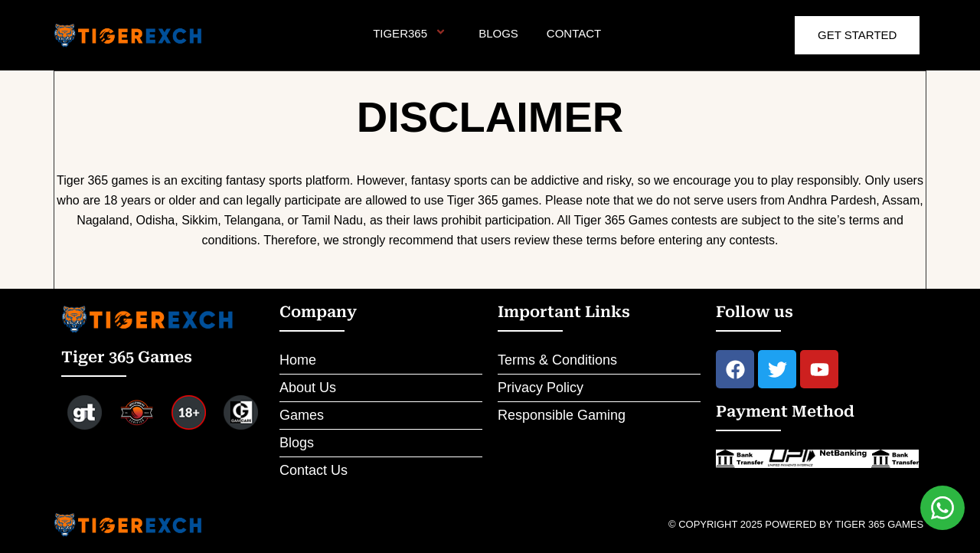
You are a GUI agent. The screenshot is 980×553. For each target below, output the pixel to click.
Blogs (498, 33)
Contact (574, 33)
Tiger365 (412, 33)
